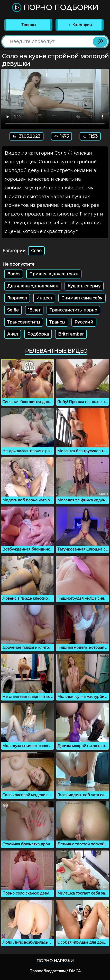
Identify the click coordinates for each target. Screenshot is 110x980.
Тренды (29, 25)
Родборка (38, 334)
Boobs (14, 274)
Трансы (57, 322)
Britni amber (71, 334)
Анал (13, 334)
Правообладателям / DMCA (55, 971)
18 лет (34, 310)
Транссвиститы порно (73, 310)
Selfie (13, 310)
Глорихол (17, 298)
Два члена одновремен (33, 286)
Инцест (44, 298)
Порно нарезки (55, 961)
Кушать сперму (84, 286)
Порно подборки (55, 8)
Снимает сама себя (82, 298)
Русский (84, 322)
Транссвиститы (24, 322)
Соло (36, 251)
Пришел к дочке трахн (54, 274)
